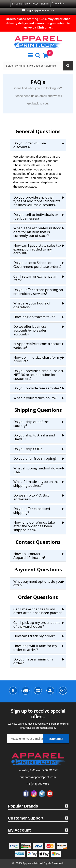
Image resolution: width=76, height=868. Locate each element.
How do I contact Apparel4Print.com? (29, 556)
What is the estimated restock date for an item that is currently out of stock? (37, 232)
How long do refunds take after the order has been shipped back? (34, 526)
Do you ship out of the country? (31, 424)
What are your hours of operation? (32, 305)
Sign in (44, 4)
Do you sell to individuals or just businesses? (36, 217)
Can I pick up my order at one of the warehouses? (37, 625)
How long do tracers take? (34, 317)
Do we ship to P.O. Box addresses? (31, 497)
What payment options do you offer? (38, 583)
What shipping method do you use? (38, 470)
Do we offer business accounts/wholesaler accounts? (30, 330)
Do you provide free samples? (37, 388)
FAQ (35, 4)
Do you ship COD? (28, 449)
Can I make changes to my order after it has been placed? (38, 611)
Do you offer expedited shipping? (32, 511)
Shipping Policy (21, 4)
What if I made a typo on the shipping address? (36, 484)
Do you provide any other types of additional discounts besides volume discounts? (37, 201)
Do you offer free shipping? (35, 459)
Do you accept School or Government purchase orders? (37, 265)
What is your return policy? (35, 398)
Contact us (58, 3)
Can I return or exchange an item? (35, 278)
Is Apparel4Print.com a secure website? (37, 346)
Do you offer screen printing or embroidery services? (38, 292)
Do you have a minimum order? (33, 661)
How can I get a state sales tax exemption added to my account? (37, 249)
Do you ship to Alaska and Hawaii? (34, 437)
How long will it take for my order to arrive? (35, 648)
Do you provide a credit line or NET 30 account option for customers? (38, 375)
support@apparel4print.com (40, 10)
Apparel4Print (31, 863)
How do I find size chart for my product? (38, 359)
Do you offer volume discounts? (30, 145)
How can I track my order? (34, 636)
